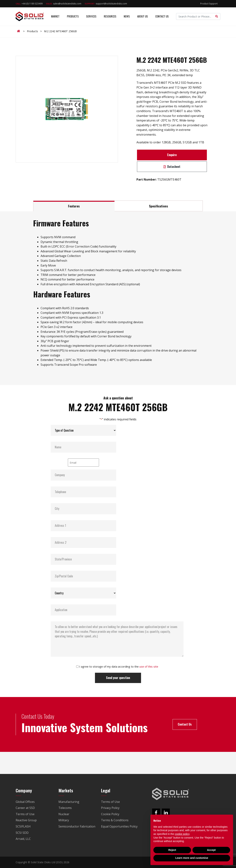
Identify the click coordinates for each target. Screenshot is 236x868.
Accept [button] (211, 850)
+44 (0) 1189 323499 (29, 4)
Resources (110, 16)
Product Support (209, 4)
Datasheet (172, 167)
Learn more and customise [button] (192, 858)
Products (73, 16)
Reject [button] (172, 850)
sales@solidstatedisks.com (64, 4)
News (127, 16)
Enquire (172, 155)
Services (91, 16)
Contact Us (162, 16)
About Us (143, 16)
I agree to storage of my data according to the (119, 666)
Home (19, 31)
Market (55, 16)
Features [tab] (74, 206)
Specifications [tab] (158, 206)
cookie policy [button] (182, 834)
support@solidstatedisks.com (106, 4)
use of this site (149, 666)
